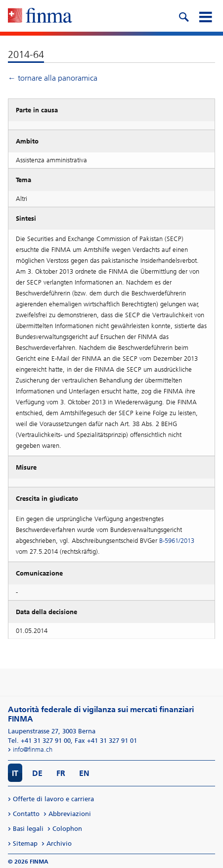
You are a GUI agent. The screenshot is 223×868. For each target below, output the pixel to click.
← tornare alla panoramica (53, 78)
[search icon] (183, 16)
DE (37, 773)
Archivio (59, 844)
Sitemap (25, 844)
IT (15, 773)
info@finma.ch (33, 749)
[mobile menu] (205, 16)
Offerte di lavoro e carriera (53, 799)
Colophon (67, 829)
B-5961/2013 (177, 541)
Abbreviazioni (70, 814)
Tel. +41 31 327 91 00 (39, 741)
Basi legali (28, 829)
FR (61, 773)
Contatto (26, 814)
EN (84, 773)
